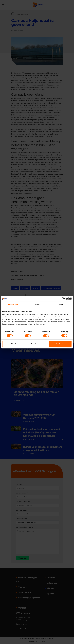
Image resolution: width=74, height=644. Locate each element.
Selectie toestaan (37, 344)
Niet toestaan (14, 344)
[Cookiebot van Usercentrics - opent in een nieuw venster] (63, 299)
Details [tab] (37, 304)
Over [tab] (61, 304)
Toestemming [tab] (13, 304)
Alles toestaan (60, 344)
